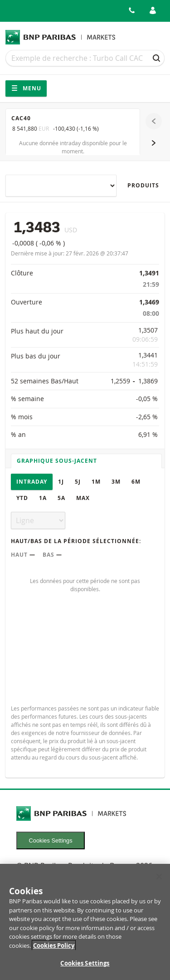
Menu (26, 88)
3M (116, 482)
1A (43, 498)
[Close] (159, 882)
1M (96, 482)
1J (61, 482)
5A (61, 498)
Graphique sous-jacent (57, 461)
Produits (143, 185)
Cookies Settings (51, 840)
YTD (22, 498)
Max (83, 498)
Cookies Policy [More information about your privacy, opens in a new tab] (54, 950)
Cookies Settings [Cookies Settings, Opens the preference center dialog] (85, 968)
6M (136, 482)
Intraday (32, 482)
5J (78, 482)
